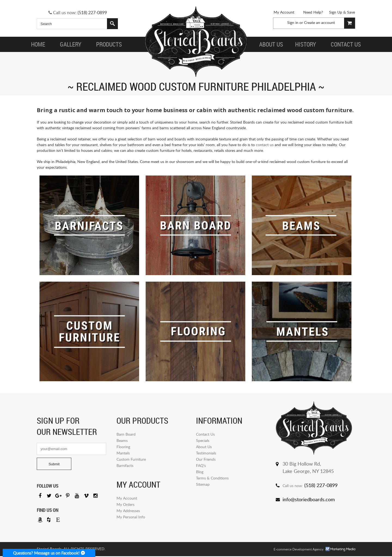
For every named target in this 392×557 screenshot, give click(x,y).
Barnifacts (125, 465)
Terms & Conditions (212, 478)
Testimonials (206, 453)
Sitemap (203, 484)
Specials (203, 440)
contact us (265, 145)
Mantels (123, 453)
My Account (284, 12)
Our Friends (206, 459)
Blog (200, 472)
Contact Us (205, 434)
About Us (204, 447)
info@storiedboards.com (309, 499)
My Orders (125, 504)
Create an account (319, 22)
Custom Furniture (131, 459)
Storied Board (196, 42)
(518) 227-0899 (92, 13)
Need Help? (313, 12)
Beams (122, 440)
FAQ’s (201, 465)
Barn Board (126, 434)
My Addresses (128, 511)
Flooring (123, 447)
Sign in (293, 22)
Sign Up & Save (342, 12)
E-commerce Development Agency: (299, 550)
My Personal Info (131, 517)
